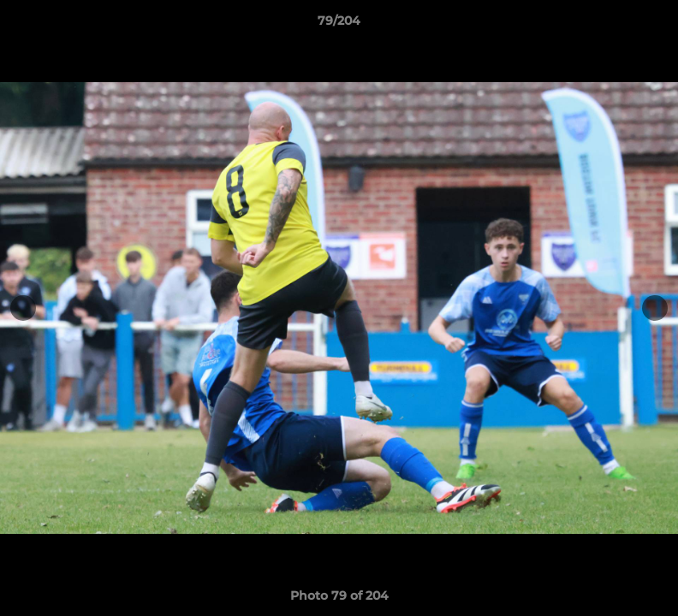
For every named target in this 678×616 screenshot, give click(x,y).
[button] (647, 25)
